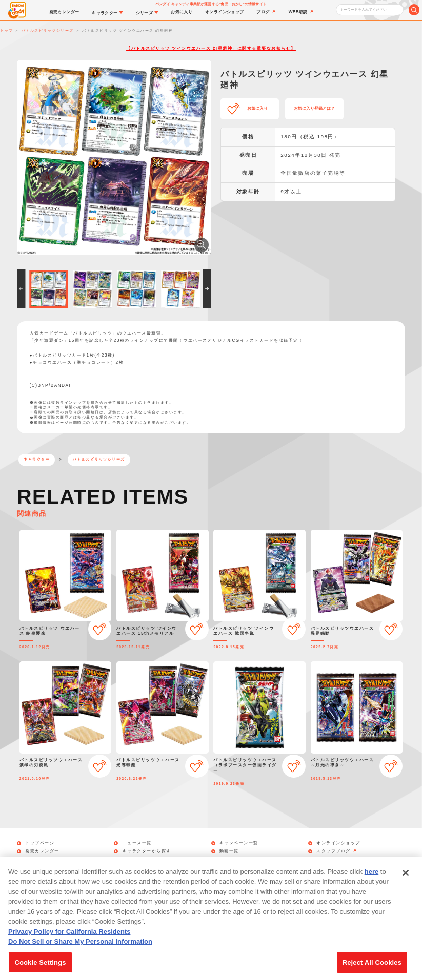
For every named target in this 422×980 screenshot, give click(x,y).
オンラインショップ (338, 843)
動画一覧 (229, 851)
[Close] (406, 885)
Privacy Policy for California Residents (69, 944)
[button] (21, 289)
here (371, 884)
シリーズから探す (142, 860)
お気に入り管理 (42, 860)
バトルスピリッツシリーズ (99, 459)
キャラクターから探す (147, 851)
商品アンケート (240, 860)
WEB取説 (330, 860)
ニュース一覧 (137, 843)
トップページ (40, 843)
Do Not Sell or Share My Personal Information (80, 954)
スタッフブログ (337, 851)
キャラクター (37, 459)
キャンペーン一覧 (239, 843)
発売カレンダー (42, 851)
